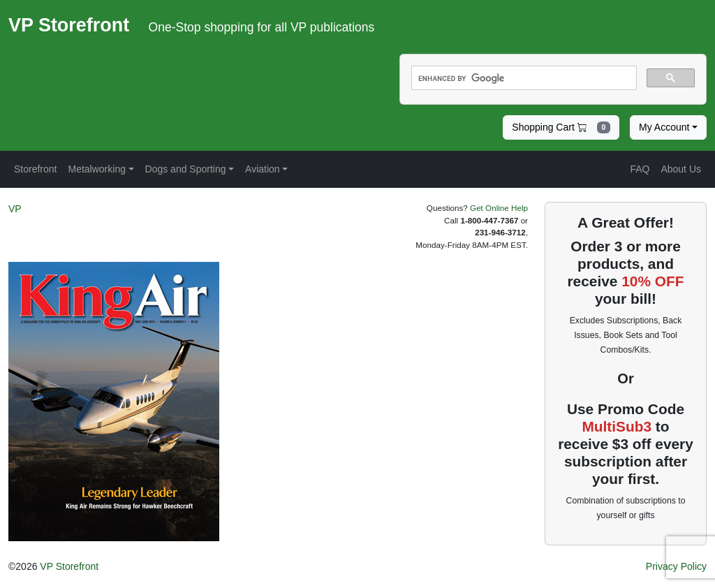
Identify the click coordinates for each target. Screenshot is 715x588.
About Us (681, 169)
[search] (523, 78)
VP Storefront (69, 566)
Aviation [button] (263, 169)
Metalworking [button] (96, 169)
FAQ (640, 169)
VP (15, 209)
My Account (664, 127)
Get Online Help (499, 208)
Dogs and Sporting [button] (186, 169)
